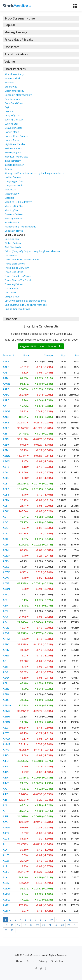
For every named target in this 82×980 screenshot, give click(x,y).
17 (25, 925)
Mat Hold (10, 198)
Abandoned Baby (14, 74)
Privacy (43, 961)
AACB (6, 361)
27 (12, 930)
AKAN (6, 827)
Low (78, 355)
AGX (5, 728)
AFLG (6, 628)
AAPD (6, 389)
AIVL (5, 822)
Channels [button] (11, 319)
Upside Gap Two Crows (17, 309)
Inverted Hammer (14, 165)
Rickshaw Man (12, 222)
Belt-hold (10, 83)
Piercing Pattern (13, 218)
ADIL (6, 539)
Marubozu (10, 190)
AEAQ (6, 594)
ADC (5, 522)
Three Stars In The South (18, 280)
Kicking (8, 169)
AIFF (5, 766)
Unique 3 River (13, 297)
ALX (5, 877)
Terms (31, 961)
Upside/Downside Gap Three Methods (26, 305)
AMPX (6, 900)
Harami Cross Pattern (16, 136)
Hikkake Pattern (13, 148)
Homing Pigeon (13, 152)
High (64, 355)
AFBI (5, 611)
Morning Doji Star (14, 206)
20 (44, 925)
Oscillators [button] (12, 47)
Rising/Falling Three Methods (20, 227)
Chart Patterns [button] (15, 69)
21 (50, 925)
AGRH (6, 716)
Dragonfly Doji (12, 115)
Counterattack (12, 99)
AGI (5, 683)
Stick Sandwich (13, 247)
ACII (5, 506)
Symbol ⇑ (9, 355)
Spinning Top (12, 239)
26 (6, 930)
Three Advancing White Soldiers (22, 259)
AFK (5, 622)
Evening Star (11, 124)
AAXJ (6, 417)
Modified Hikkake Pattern (18, 202)
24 (69, 925)
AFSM (6, 650)
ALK (5, 850)
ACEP (6, 489)
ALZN (6, 883)
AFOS (6, 633)
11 (58, 920)
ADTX (6, 572)
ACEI (6, 483)
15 (12, 925)
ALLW (6, 861)
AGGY (6, 678)
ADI (5, 533)
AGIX (6, 700)
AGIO (6, 694)
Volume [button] (10, 62)
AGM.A (7, 705)
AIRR (6, 800)
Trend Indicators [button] (16, 54)
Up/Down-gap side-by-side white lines (25, 301)
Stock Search (59, 961)
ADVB (6, 578)
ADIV (6, 544)
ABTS (6, 467)
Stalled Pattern (13, 243)
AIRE (6, 794)
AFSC (6, 644)
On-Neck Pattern (14, 214)
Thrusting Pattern (14, 284)
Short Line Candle (15, 235)
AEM (6, 606)
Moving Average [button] (16, 32)
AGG (5, 672)
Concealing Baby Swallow (18, 95)
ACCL (6, 478)
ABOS (6, 461)
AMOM (7, 888)
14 (6, 925)
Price (26, 355)
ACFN (6, 500)
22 (56, 925)
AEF (5, 600)
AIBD (6, 755)
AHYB (6, 750)
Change (48, 355)
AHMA (7, 744)
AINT (6, 783)
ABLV (6, 445)
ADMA (7, 556)
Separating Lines (14, 231)
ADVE (6, 583)
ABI (5, 434)
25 (75, 925)
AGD (5, 667)
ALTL (6, 872)
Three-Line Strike (14, 272)
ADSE (6, 567)
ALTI (6, 866)
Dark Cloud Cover (14, 103)
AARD (6, 400)
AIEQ (6, 761)
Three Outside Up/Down (18, 276)
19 (37, 925)
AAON (6, 384)
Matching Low (12, 194)
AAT (5, 406)
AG (5, 661)
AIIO (5, 778)
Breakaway (11, 87)
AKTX (6, 833)
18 (31, 925)
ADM (6, 550)
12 (64, 920)
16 (18, 925)
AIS (5, 805)
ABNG (6, 456)
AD (5, 517)
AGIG (6, 689)
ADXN (6, 589)
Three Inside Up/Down (17, 268)
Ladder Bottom (13, 177)
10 (51, 920)
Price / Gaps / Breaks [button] (19, 40)
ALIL (5, 844)
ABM (6, 450)
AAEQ (6, 367)
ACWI (6, 511)
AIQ (5, 789)
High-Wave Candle (15, 144)
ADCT (6, 528)
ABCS (6, 422)
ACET (6, 495)
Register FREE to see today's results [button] (41, 346)
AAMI (6, 378)
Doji (7, 107)
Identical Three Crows (16, 157)
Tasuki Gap (11, 255)
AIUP (6, 816)
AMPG (6, 894)
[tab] (41, 18)
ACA (5, 472)
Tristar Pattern (12, 288)
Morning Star (12, 210)
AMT (6, 905)
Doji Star (9, 111)
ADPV (6, 561)
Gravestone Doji (14, 128)
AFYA (6, 655)
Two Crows (11, 292)
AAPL (6, 395)
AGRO (6, 722)
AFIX (5, 617)
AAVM (6, 411)
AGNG (6, 711)
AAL (5, 373)
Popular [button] (10, 25)
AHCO (6, 739)
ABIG (6, 439)
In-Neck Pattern (13, 161)
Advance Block (13, 78)
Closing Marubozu (15, 91)
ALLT (6, 855)
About (19, 961)
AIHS (6, 772)
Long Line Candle (14, 185)
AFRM (6, 639)
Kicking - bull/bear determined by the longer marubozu (34, 173)
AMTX (7, 911)
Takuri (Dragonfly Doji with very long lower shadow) (32, 251)
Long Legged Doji (14, 181)
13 (70, 920)
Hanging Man (12, 132)
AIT (5, 811)
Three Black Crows (15, 264)
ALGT (6, 839)
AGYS (6, 733)
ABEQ (6, 428)
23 (62, 925)
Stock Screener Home (20, 18)
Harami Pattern (13, 140)
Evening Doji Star (14, 120)
